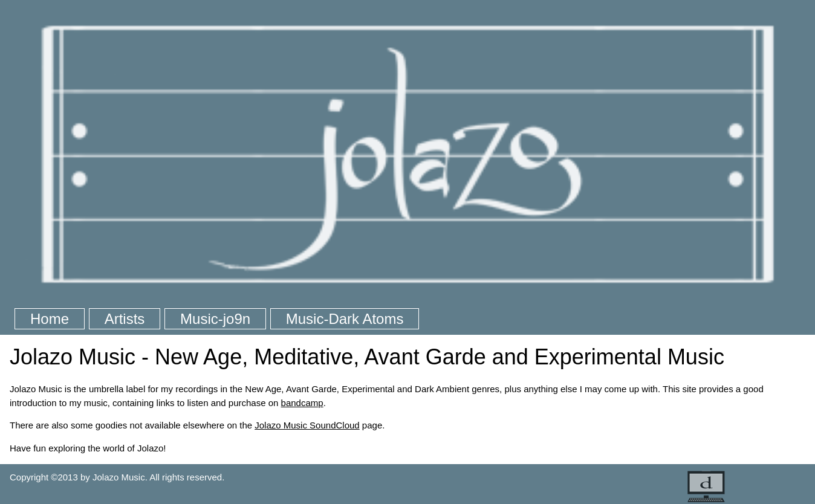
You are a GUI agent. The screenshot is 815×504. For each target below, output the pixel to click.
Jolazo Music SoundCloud (307, 425)
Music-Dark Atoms (345, 319)
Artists (125, 319)
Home (50, 319)
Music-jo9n (215, 319)
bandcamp (302, 403)
